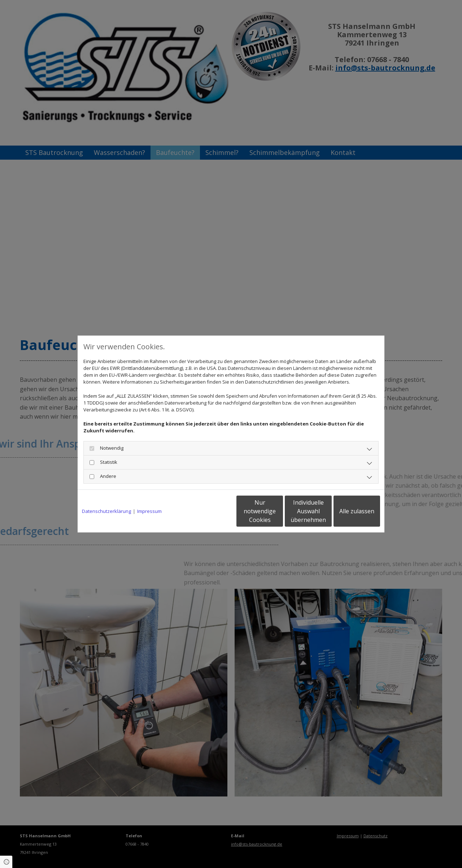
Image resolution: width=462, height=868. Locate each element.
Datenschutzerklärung (106, 511)
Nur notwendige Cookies (210, 511)
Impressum (149, 511)
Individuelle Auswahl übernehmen (278, 511)
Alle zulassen (347, 511)
